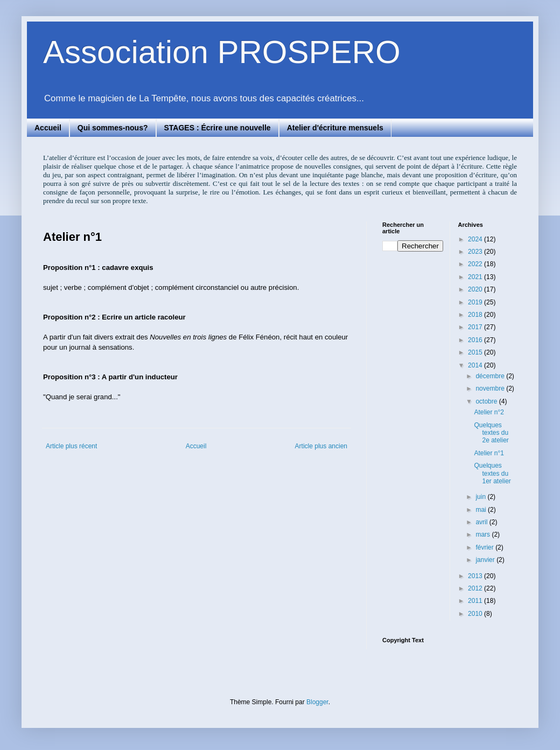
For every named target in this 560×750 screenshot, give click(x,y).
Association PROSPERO (222, 52)
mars (484, 534)
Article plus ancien (321, 446)
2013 (476, 576)
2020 (476, 289)
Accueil (48, 128)
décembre (491, 376)
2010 (476, 614)
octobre (487, 401)
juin (481, 497)
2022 (476, 264)
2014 (476, 365)
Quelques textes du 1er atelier (492, 473)
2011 (476, 601)
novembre (491, 388)
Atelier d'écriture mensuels (335, 128)
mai (482, 510)
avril (482, 522)
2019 (476, 302)
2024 (476, 239)
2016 (476, 340)
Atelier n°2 (489, 412)
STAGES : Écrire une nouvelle (218, 128)
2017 (476, 327)
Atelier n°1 (489, 453)
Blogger (317, 702)
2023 (476, 252)
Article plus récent (71, 446)
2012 (476, 588)
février (485, 547)
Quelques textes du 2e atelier (491, 433)
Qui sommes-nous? (113, 128)
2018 (476, 315)
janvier (486, 560)
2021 (476, 277)
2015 (476, 352)
